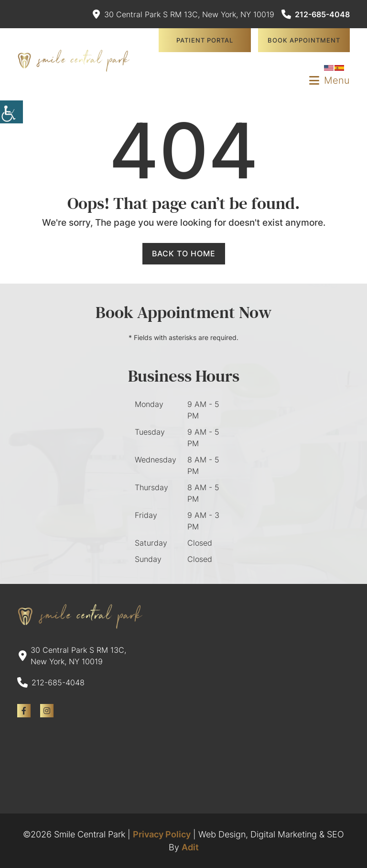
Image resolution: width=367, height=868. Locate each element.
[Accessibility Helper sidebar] (11, 112)
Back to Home (184, 253)
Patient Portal (205, 40)
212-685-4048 (316, 14)
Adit (190, 847)
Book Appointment (304, 40)
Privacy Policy (162, 834)
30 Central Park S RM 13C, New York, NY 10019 (183, 14)
